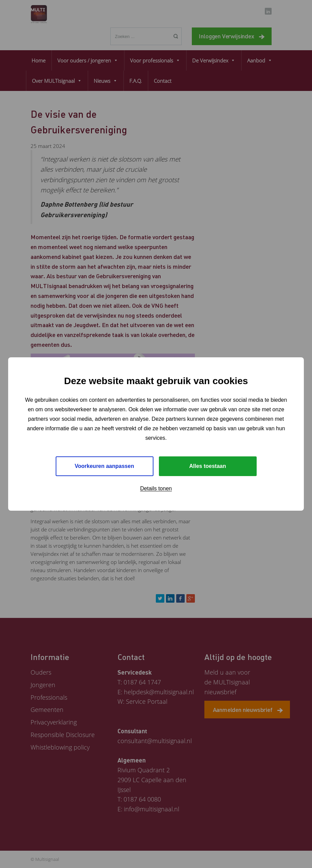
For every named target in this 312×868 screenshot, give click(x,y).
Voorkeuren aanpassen (104, 466)
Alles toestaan (207, 466)
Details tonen (156, 488)
